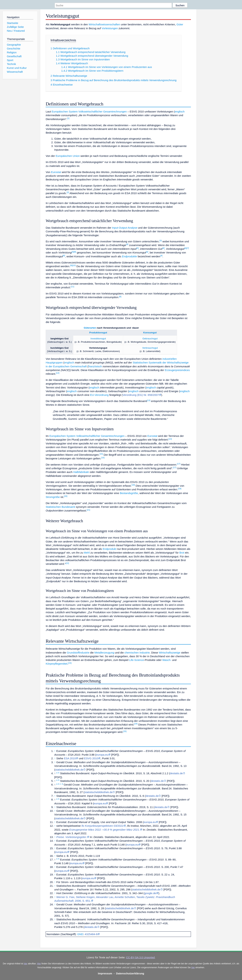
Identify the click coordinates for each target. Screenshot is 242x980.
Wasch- (167, 660)
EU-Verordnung (99, 395)
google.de (150, 893)
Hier (39, 964)
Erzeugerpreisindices (177, 370)
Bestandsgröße (129, 493)
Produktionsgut (98, 333)
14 (170, 439)
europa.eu (102, 755)
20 (66, 496)
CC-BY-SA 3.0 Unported (140, 957)
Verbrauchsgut (150, 348)
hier (26, 964)
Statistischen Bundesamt (60, 507)
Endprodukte (129, 256)
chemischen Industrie (137, 653)
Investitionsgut (98, 339)
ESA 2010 (70, 758)
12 (58, 373)
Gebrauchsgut (150, 339)
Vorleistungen (110, 28)
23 (70, 663)
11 (72, 287)
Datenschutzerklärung (130, 973)
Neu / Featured (16, 31)
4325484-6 (91, 934)
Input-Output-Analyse (125, 228)
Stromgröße (53, 497)
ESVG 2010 (91, 758)
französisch (95, 366)
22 (67, 563)
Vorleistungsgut (98, 348)
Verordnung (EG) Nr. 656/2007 (141, 395)
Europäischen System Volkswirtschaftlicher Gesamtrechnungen (89, 111)
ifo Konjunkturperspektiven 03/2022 (103, 826)
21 (88, 510)
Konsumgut (150, 333)
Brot (182, 553)
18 (133, 485)
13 (149, 400)
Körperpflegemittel (56, 664)
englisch (180, 111)
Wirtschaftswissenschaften (104, 24)
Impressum (105, 973)
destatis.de (176, 773)
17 (179, 464)
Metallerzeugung (104, 653)
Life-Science (136, 660)
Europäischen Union (68, 156)
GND (80, 934)
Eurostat (56, 172)
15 (101, 454)
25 (125, 731)
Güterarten (90, 328)
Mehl (87, 553)
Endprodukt (110, 549)
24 (136, 724)
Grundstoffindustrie (78, 653)
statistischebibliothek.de (69, 770)
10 (74, 265)
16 (103, 458)
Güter (180, 24)
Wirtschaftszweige (170, 653)
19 (180, 489)
